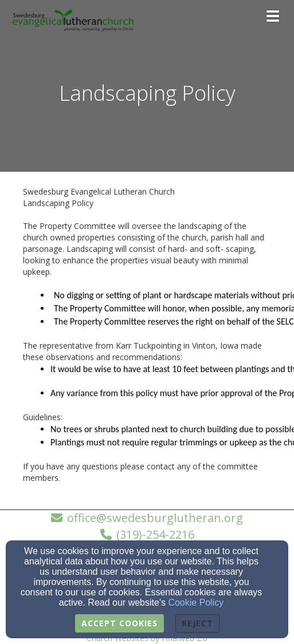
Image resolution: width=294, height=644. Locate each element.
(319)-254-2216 (155, 534)
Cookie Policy (196, 602)
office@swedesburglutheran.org (155, 518)
